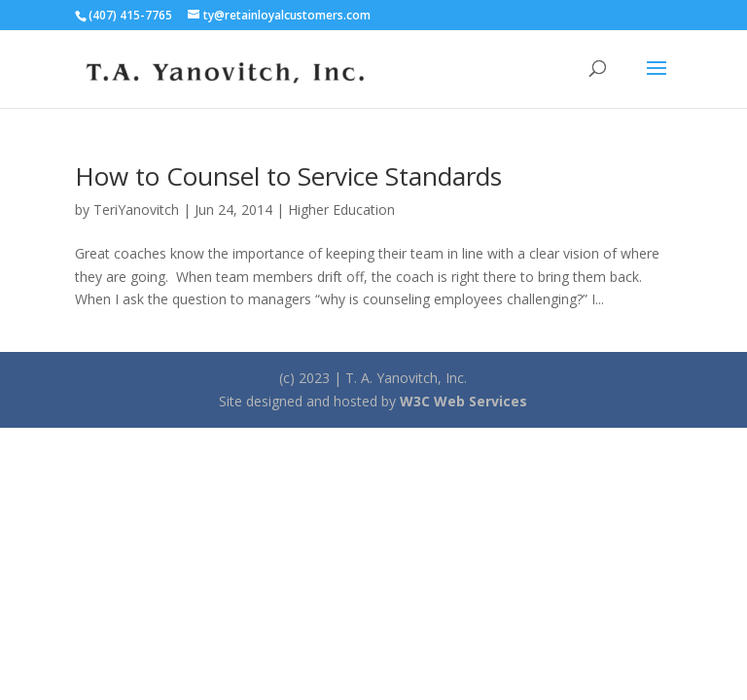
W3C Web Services (463, 401)
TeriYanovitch (136, 210)
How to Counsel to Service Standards (288, 176)
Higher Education (341, 210)
